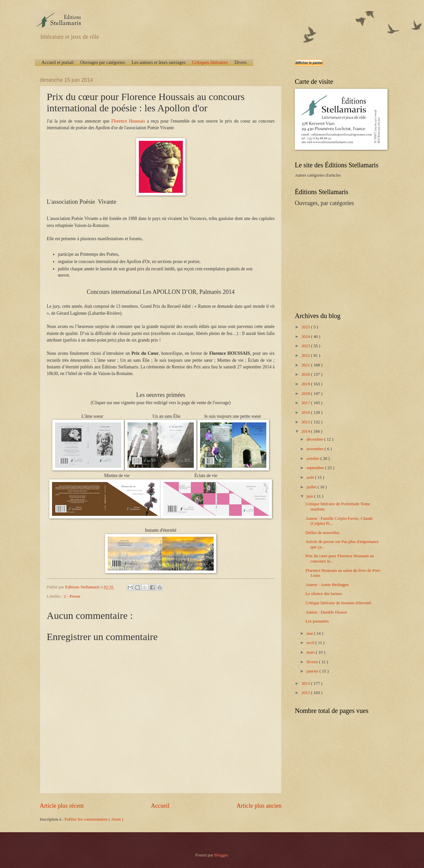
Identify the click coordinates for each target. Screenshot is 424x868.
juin (310, 496)
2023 (306, 346)
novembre (316, 449)
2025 (306, 327)
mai (310, 633)
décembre (315, 439)
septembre (316, 468)
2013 (306, 683)
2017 (306, 403)
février (313, 662)
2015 (306, 422)
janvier (313, 671)
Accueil (160, 806)
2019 (306, 384)
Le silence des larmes (324, 594)
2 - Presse (72, 596)
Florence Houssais (128, 121)
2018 (306, 394)
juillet (312, 487)
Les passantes (317, 621)
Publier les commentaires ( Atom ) (94, 819)
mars (311, 652)
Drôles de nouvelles (322, 533)
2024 (306, 337)
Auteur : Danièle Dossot (326, 612)
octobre (313, 459)
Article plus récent (62, 806)
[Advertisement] (336, 259)
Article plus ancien (259, 806)
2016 (306, 412)
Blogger (221, 855)
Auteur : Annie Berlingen (327, 585)
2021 (306, 365)
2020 (306, 374)
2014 (306, 431)
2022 (306, 355)
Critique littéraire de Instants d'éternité (338, 603)
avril (311, 643)
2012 (306, 693)
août (311, 477)
